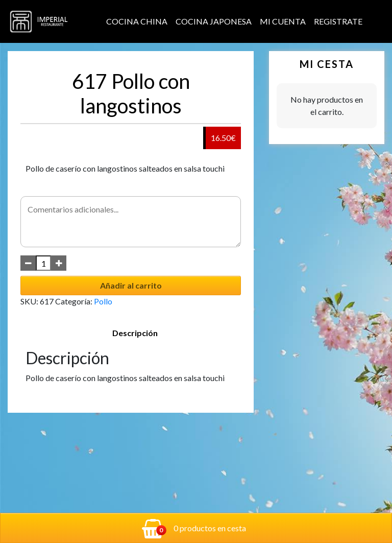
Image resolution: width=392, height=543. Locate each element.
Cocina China (137, 21)
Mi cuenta (283, 21)
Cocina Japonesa (214, 21)
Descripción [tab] (135, 333)
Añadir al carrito (131, 285)
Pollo (103, 301)
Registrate (338, 21)
